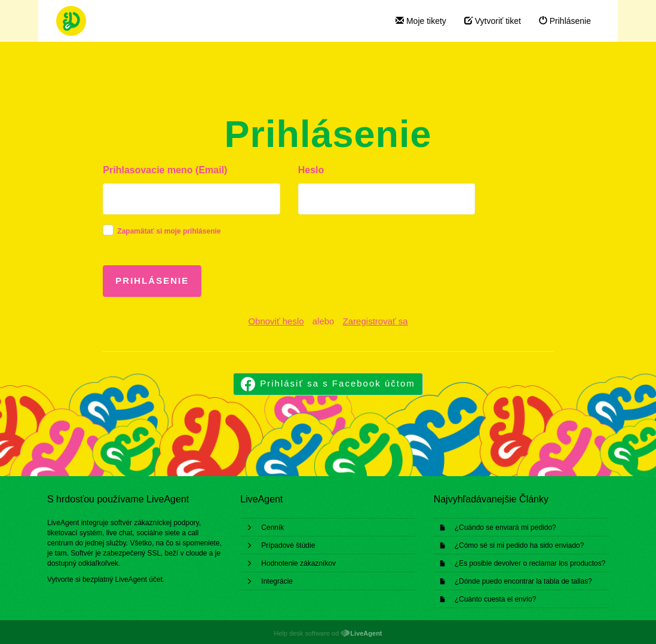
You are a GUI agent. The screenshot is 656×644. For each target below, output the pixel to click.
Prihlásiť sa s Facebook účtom (338, 383)
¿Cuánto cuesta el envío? (496, 599)
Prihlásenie (565, 21)
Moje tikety (421, 21)
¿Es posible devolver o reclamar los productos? (530, 563)
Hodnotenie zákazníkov (298, 563)
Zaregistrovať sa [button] (375, 321)
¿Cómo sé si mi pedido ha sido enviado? (519, 545)
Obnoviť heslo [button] (276, 321)
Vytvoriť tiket (493, 21)
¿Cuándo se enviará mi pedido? (505, 528)
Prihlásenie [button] (152, 280)
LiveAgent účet (139, 579)
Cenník (272, 528)
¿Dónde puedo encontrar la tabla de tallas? (523, 581)
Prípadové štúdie (288, 545)
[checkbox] (108, 230)
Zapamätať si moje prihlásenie (169, 231)
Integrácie (277, 581)
